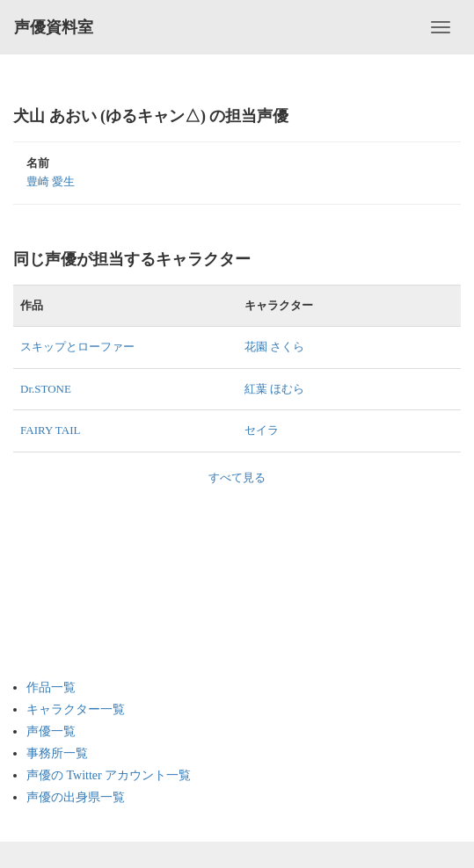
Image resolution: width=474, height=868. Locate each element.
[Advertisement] (97, 574)
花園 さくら (274, 347)
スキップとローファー (77, 347)
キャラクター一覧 (76, 709)
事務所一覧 (57, 753)
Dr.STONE (46, 389)
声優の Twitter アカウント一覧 (109, 775)
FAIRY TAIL (50, 430)
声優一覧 (51, 731)
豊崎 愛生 (51, 181)
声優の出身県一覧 (76, 797)
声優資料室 (54, 27)
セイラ (262, 430)
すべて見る (237, 477)
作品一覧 (51, 687)
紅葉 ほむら (274, 389)
